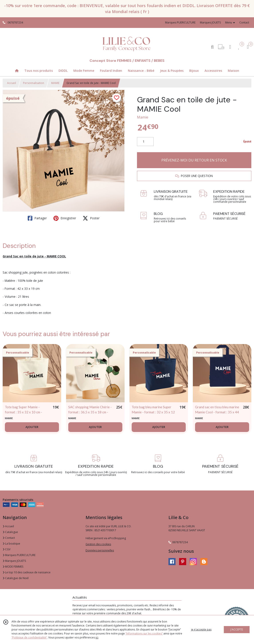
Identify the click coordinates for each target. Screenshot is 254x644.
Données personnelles (100, 550)
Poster (91, 218)
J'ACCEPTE (237, 629)
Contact (244, 22)
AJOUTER (32, 427)
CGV (7, 549)
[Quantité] (145, 142)
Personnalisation (34, 83)
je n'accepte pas (201, 629)
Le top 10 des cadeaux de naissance (27, 572)
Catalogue (10, 532)
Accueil (12, 83)
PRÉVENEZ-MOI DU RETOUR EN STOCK (194, 160)
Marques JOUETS (14, 561)
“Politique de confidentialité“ (29, 637)
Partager (37, 218)
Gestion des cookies (98, 544)
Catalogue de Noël (16, 578)
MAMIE (55, 83)
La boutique (11, 544)
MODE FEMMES (13, 567)
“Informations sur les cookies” (144, 633)
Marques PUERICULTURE (19, 555)
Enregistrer (65, 218)
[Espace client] (230, 47)
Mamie (143, 117)
